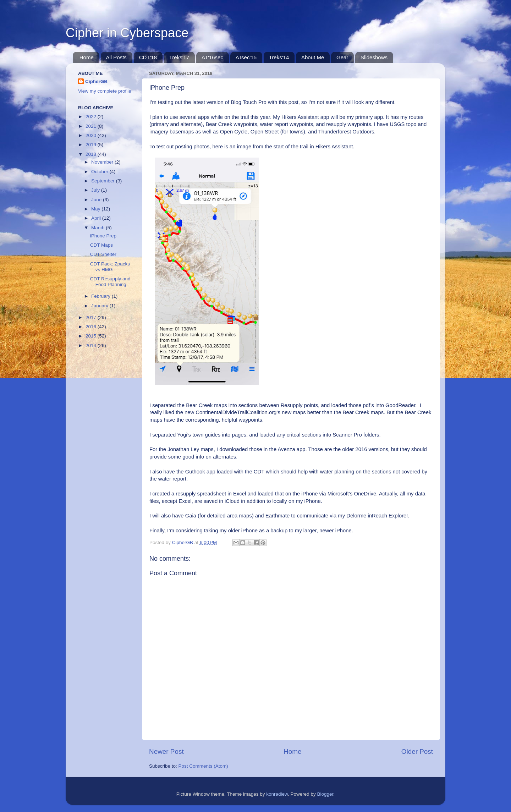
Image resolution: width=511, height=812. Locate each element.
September (104, 181)
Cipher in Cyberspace (127, 33)
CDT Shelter (103, 254)
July (96, 190)
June (97, 200)
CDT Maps (101, 245)
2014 (92, 345)
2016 (92, 327)
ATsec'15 (246, 57)
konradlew (277, 794)
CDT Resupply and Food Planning (110, 282)
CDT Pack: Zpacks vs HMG (110, 267)
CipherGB (96, 81)
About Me (313, 57)
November (103, 162)
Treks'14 (279, 57)
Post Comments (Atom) (203, 766)
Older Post (417, 751)
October (100, 172)
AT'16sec (212, 57)
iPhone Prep (103, 236)
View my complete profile (105, 91)
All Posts (116, 57)
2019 (92, 145)
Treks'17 (179, 57)
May (96, 209)
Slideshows (374, 57)
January (100, 306)
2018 (92, 154)
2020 (92, 135)
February (101, 296)
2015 (92, 336)
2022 (92, 117)
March (98, 228)
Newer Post (166, 751)
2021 (92, 126)
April (97, 218)
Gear (342, 57)
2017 (92, 317)
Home (87, 57)
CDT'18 (148, 57)
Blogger (325, 794)
